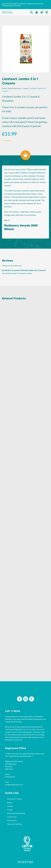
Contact (10, 810)
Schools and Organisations (16, 813)
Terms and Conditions (15, 824)
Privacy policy (12, 820)
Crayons (25, 88)
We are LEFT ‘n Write (14, 799)
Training (10, 806)
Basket (10, 803)
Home (4, 88)
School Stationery (14, 88)
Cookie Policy (12, 817)
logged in (15, 273)
